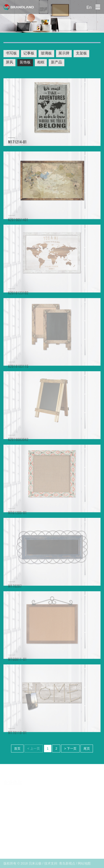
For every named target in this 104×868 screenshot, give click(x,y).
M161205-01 (17, 515)
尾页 (87, 748)
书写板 (11, 53)
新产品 (56, 62)
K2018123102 (18, 295)
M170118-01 (17, 735)
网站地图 (84, 863)
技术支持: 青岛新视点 (60, 863)
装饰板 (25, 62)
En (89, 7)
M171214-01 (17, 143)
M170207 (15, 588)
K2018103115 (18, 368)
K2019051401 (18, 222)
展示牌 (64, 53)
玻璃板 (46, 53)
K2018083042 (18, 442)
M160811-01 (17, 661)
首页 (17, 748)
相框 (41, 62)
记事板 (29, 53)
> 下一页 (70, 748)
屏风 (9, 62)
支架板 (81, 53)
